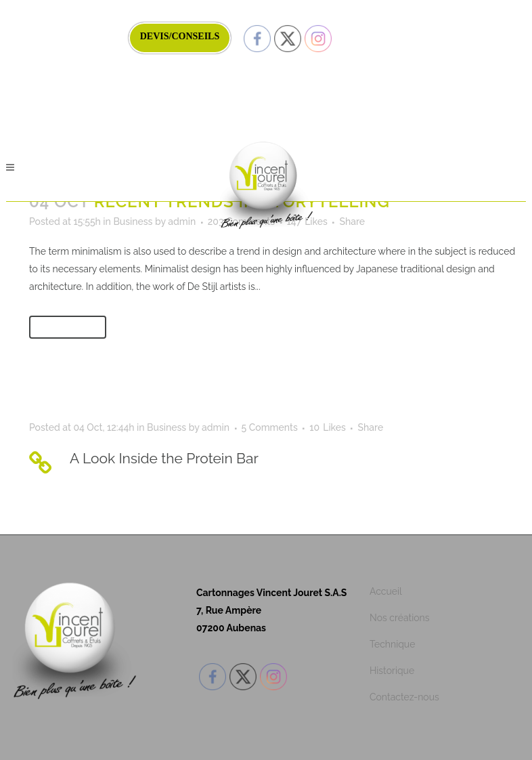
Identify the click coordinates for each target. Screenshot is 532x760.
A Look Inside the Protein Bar (164, 458)
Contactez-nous (404, 697)
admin (182, 221)
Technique (392, 644)
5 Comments (270, 427)
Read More (68, 327)
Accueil (386, 591)
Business (133, 221)
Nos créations (400, 618)
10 (328, 427)
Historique (392, 671)
